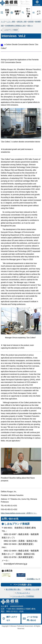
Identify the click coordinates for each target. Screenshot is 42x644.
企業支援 (31, 22)
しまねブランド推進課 (11, 30)
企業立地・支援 (22, 22)
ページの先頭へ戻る (23, 585)
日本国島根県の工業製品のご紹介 (15, 26)
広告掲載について (33, 579)
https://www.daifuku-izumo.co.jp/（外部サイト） (19, 513)
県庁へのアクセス (12, 619)
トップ (3, 22)
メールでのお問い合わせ (32, 619)
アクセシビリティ (23, 593)
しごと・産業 (11, 22)
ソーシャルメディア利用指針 (23, 596)
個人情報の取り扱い (13, 589)
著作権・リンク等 (32, 589)
